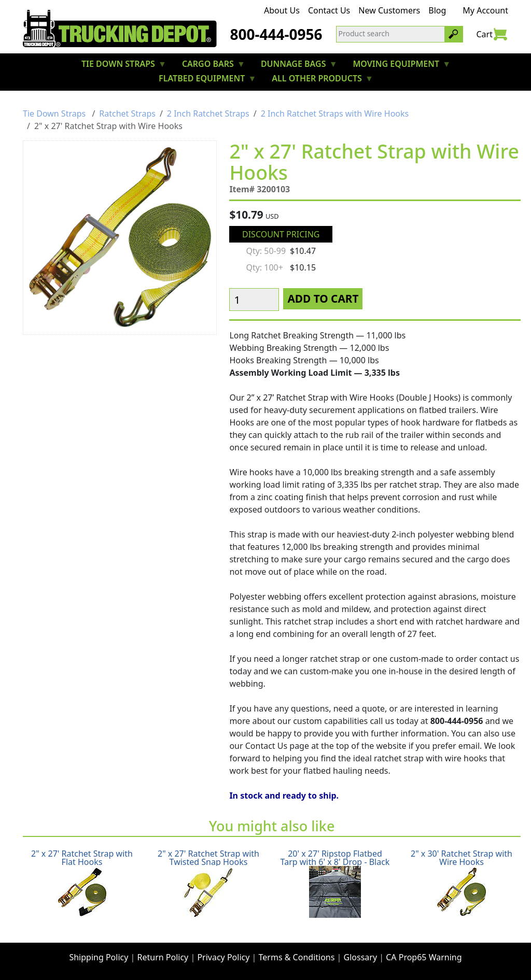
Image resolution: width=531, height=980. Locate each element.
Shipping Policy (99, 957)
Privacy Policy (223, 957)
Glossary (361, 957)
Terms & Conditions (297, 957)
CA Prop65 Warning (424, 957)
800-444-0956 (276, 34)
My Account (485, 10)
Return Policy (163, 957)
